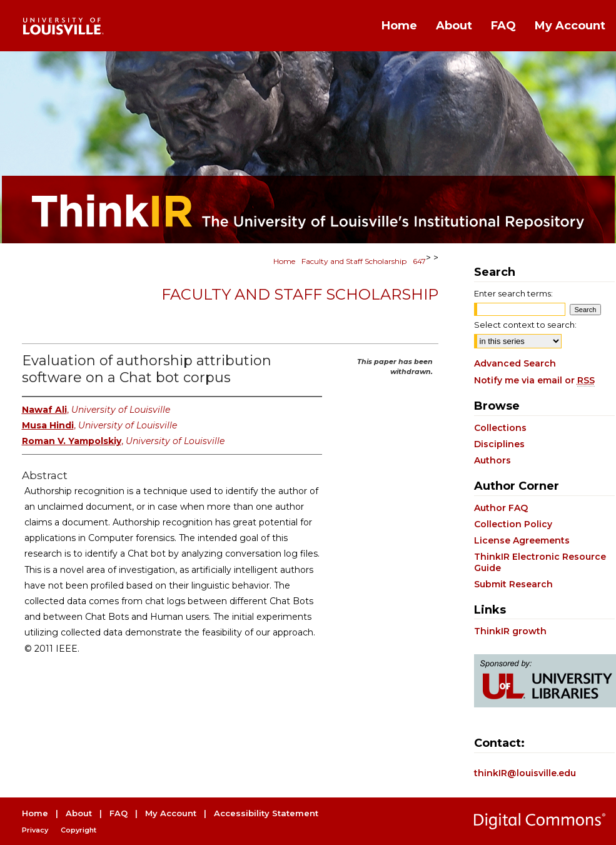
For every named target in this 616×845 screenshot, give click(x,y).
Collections (500, 428)
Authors (492, 460)
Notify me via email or (534, 380)
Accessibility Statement (266, 813)
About (79, 813)
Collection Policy (513, 524)
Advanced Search (515, 363)
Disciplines (499, 444)
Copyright (78, 830)
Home (284, 261)
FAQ (119, 813)
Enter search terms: (513, 293)
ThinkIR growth (510, 631)
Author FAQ (501, 508)
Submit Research (513, 584)
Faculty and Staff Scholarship (354, 261)
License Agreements (522, 540)
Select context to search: (525, 325)
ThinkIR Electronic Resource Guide (540, 562)
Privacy (35, 830)
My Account (171, 813)
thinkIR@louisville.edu (525, 773)
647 (419, 261)
